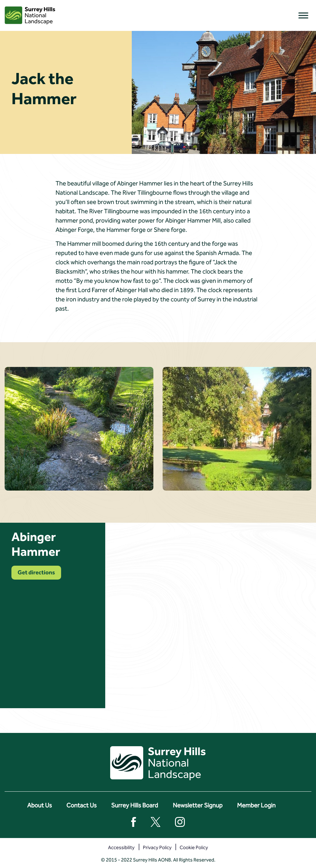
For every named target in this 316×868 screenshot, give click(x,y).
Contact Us (81, 805)
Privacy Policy (157, 847)
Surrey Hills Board (135, 805)
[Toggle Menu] (303, 15)
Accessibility (121, 847)
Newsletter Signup (198, 805)
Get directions (36, 572)
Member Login (256, 805)
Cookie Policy (194, 847)
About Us (39, 805)
